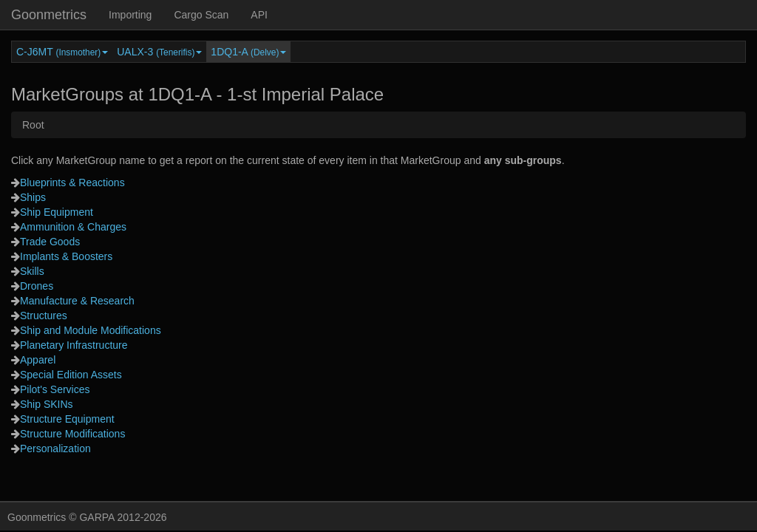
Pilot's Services (55, 389)
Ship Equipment (57, 212)
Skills (32, 271)
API (259, 15)
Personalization (55, 449)
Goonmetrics (49, 15)
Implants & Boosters (66, 256)
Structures (44, 316)
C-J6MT (62, 52)
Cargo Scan (201, 15)
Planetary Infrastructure (74, 345)
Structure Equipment (67, 419)
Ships (33, 197)
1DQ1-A (248, 52)
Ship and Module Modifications (91, 330)
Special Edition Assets (71, 375)
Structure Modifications (72, 434)
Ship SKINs (47, 404)
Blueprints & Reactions (72, 183)
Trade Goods (50, 242)
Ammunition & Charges (73, 227)
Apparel (38, 360)
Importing (130, 15)
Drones (37, 286)
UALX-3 (159, 52)
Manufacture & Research (77, 301)
